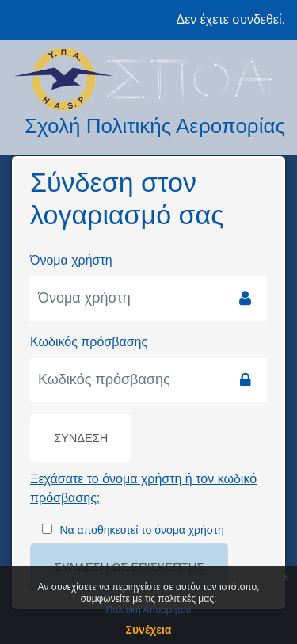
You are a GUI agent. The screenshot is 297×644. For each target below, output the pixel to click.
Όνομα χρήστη (71, 260)
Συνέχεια (149, 630)
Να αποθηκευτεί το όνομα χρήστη (141, 530)
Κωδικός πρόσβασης (89, 342)
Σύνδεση (81, 438)
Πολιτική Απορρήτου (148, 610)
